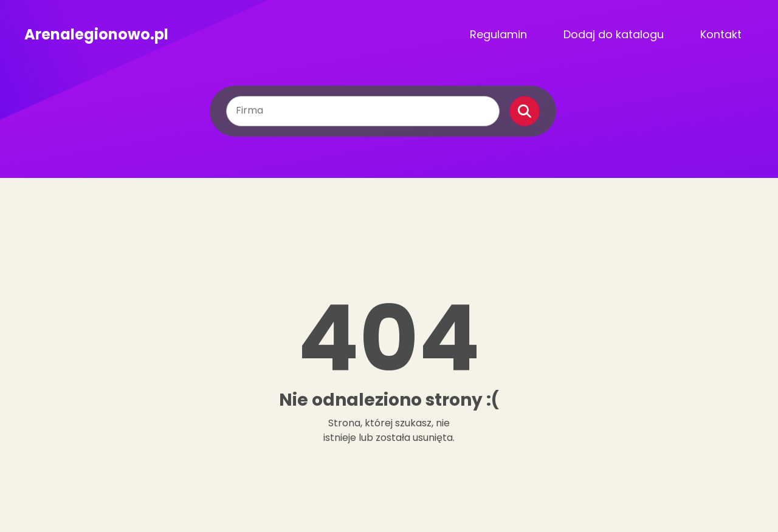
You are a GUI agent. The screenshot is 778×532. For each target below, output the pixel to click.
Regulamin (498, 34)
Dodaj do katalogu (614, 34)
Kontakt (721, 34)
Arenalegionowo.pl (96, 35)
